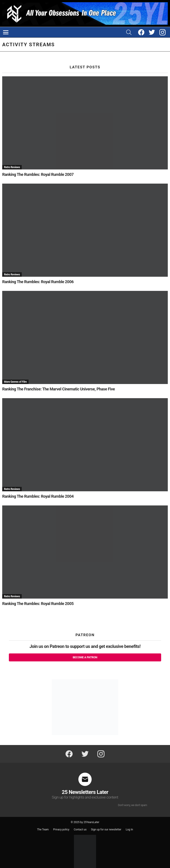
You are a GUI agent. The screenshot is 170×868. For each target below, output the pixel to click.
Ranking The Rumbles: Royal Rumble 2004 (38, 496)
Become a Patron (85, 657)
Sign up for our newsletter (106, 830)
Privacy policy (61, 830)
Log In (129, 830)
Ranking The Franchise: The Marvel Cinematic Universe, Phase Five (59, 389)
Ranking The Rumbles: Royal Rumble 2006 (38, 282)
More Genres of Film (15, 382)
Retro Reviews (12, 167)
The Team (43, 830)
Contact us (80, 830)
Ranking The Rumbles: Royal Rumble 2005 (38, 604)
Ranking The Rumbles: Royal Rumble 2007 (38, 174)
